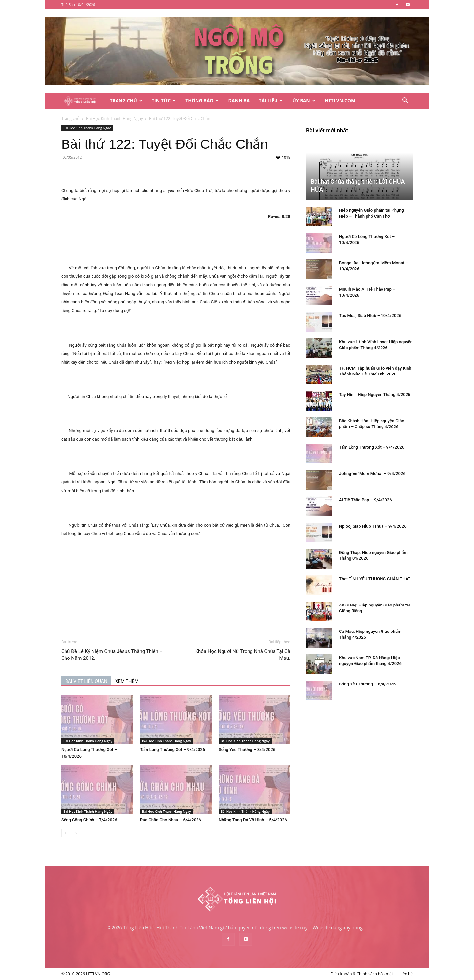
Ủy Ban (304, 101)
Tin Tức (164, 101)
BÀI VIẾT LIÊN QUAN (86, 681)
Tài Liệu (271, 101)
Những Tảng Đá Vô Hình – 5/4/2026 (253, 820)
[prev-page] (65, 833)
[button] (405, 101)
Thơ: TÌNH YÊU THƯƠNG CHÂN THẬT (375, 579)
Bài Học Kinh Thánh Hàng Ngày (114, 119)
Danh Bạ (239, 101)
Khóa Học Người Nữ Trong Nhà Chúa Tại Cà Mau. (243, 655)
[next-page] (76, 833)
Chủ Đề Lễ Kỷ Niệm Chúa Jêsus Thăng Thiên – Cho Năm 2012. (112, 655)
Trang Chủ (126, 101)
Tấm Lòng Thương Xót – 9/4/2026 (172, 749)
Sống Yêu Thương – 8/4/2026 (247, 749)
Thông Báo (202, 101)
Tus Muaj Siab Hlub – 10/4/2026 (370, 315)
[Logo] (83, 101)
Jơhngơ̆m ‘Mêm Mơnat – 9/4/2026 (372, 473)
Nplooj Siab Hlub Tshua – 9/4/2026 (373, 526)
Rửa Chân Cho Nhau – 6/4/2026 (171, 820)
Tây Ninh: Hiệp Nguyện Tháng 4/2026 (375, 394)
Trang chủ (70, 119)
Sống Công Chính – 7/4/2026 (89, 820)
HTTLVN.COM (340, 101)
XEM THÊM (127, 681)
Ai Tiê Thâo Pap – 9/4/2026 (366, 500)
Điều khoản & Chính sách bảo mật (362, 974)
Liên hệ (406, 974)
